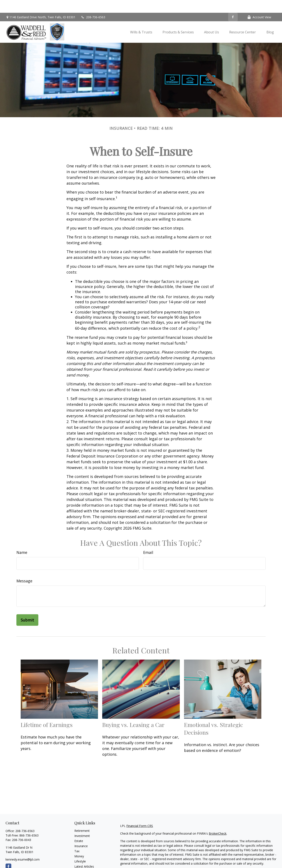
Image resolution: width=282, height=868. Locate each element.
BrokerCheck (218, 821)
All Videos (81, 859)
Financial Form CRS (140, 813)
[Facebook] (233, 4)
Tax (77, 838)
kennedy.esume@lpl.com (23, 847)
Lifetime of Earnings (47, 712)
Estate (79, 828)
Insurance (81, 833)
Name (22, 540)
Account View (259, 4)
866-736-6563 (29, 823)
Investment (82, 823)
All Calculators (84, 864)
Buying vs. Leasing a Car (133, 712)
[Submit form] (27, 607)
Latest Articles (84, 854)
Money (79, 843)
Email (148, 540)
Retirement (82, 818)
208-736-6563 (93, 4)
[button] (141, 19)
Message (24, 568)
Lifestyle (80, 849)
